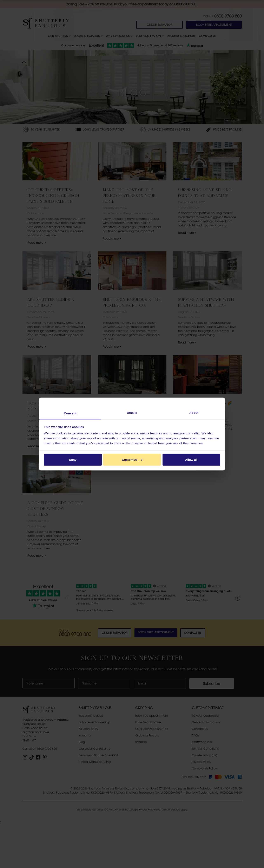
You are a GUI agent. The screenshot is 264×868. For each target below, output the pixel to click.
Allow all (191, 459)
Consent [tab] (70, 413)
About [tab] (194, 413)
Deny (73, 459)
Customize (132, 459)
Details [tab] (132, 413)
